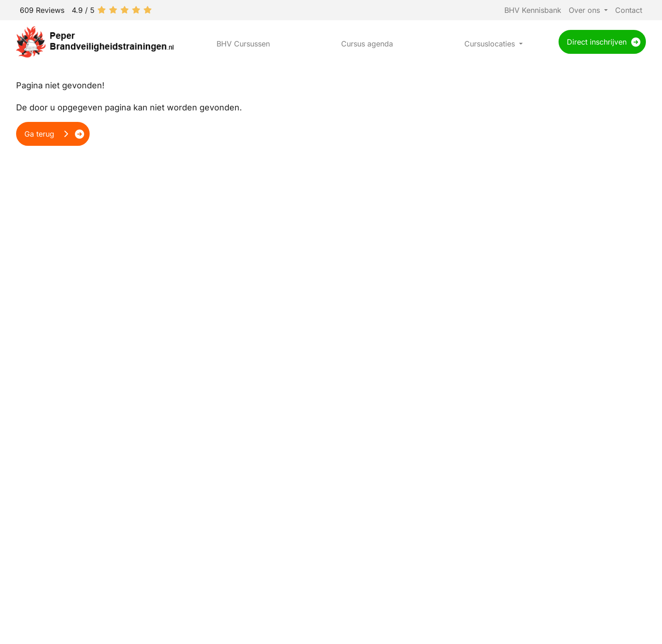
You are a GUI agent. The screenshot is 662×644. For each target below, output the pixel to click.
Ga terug (47, 134)
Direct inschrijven (597, 42)
